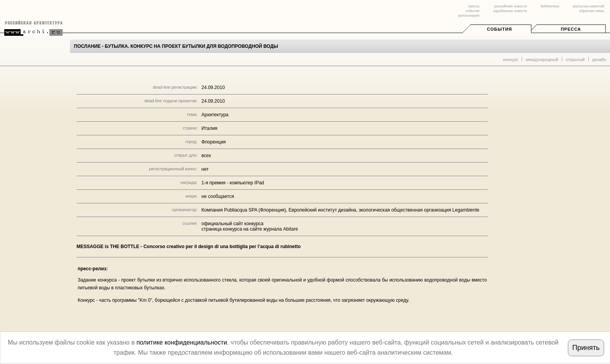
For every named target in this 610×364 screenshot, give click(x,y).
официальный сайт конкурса (233, 224)
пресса (474, 6)
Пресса (571, 29)
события (472, 11)
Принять (586, 348)
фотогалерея (469, 16)
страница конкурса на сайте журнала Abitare (250, 229)
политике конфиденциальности (182, 342)
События (500, 29)
